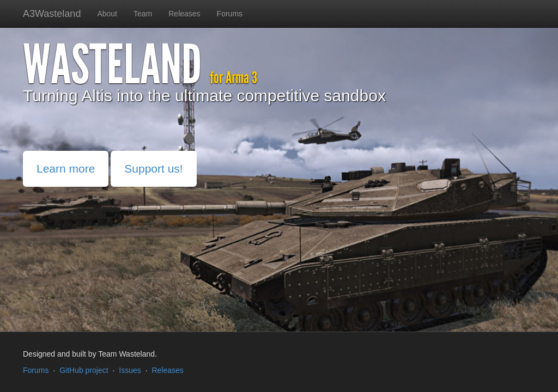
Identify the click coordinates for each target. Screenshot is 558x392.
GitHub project (84, 370)
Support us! (153, 169)
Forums (230, 14)
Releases (184, 14)
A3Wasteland (52, 14)
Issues (130, 370)
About (107, 14)
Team (143, 14)
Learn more (66, 169)
